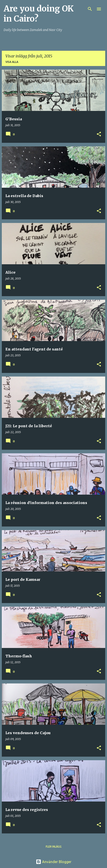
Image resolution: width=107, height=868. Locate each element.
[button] (99, 134)
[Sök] (90, 9)
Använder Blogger (54, 862)
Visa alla (12, 62)
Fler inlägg (54, 847)
